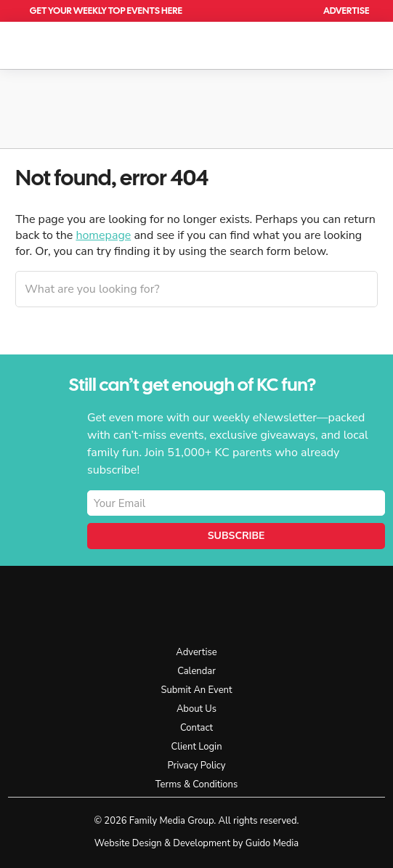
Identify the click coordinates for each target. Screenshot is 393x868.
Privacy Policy (196, 766)
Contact (196, 728)
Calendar (265, 11)
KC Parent (73, 44)
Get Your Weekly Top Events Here (106, 11)
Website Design (128, 843)
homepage (103, 235)
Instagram (307, 604)
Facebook (274, 604)
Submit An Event (196, 690)
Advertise (346, 11)
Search (298, 11)
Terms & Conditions (196, 784)
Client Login (196, 747)
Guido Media (272, 843)
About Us (196, 709)
